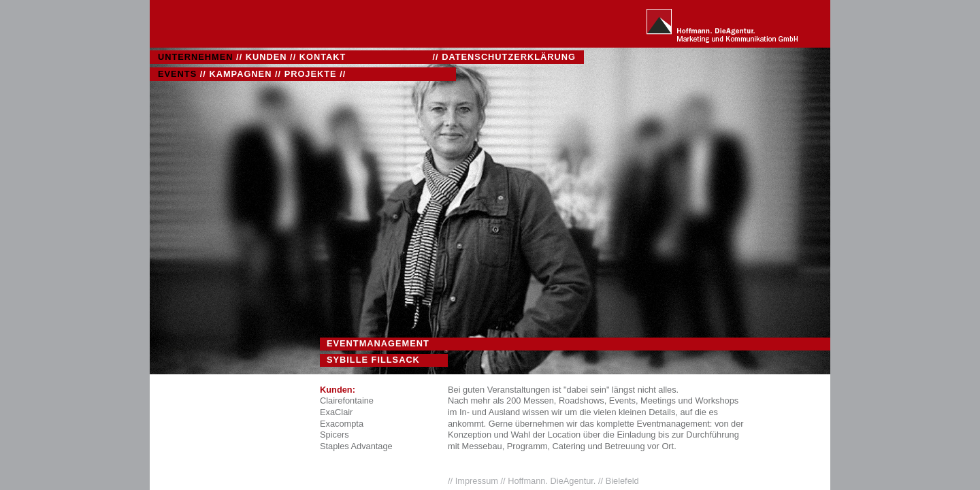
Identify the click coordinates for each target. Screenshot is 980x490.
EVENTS (177, 74)
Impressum (478, 481)
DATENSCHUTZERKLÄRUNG (509, 57)
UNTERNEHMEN (196, 57)
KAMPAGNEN (240, 74)
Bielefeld (622, 481)
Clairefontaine (347, 401)
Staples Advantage (356, 446)
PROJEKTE (311, 74)
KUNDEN (266, 57)
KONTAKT (323, 57)
